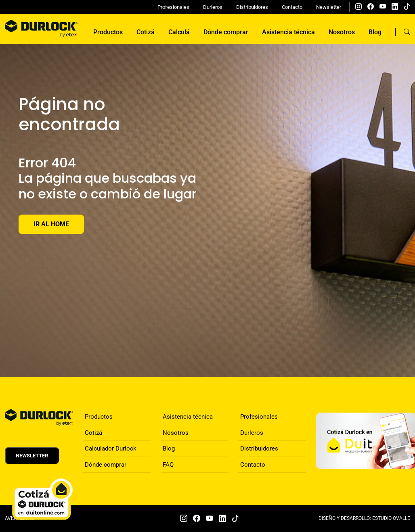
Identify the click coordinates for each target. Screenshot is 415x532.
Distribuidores (252, 7)
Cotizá (146, 32)
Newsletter (329, 7)
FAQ (168, 465)
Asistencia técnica (288, 32)
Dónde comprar (226, 32)
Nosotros (342, 32)
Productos (108, 32)
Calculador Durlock (111, 449)
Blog (375, 32)
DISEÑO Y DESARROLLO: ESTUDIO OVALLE (364, 518)
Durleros (213, 7)
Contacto (292, 7)
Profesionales (173, 7)
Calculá (179, 32)
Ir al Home (51, 224)
